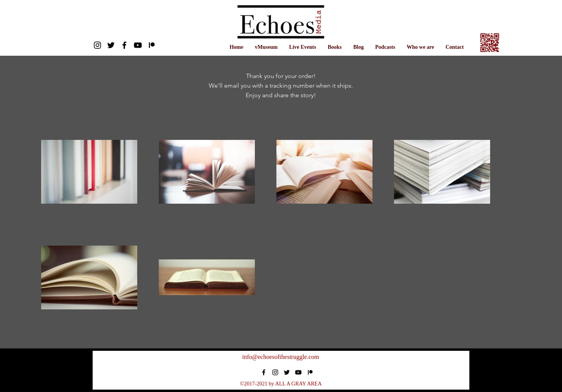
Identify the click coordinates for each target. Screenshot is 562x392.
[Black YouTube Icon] (298, 372)
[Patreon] (151, 45)
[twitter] (111, 45)
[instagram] (275, 372)
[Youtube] (138, 45)
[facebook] (124, 45)
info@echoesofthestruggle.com (281, 357)
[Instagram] (97, 45)
